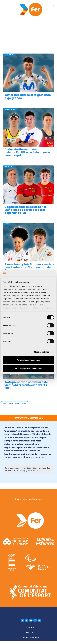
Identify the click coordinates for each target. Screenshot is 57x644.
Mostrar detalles (42, 352)
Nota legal (31, 633)
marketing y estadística (27, 471)
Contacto (31, 627)
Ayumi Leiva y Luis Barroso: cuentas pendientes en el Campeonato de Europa (29, 267)
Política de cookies (31, 638)
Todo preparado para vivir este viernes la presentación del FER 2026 (26, 385)
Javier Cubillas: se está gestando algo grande (28, 96)
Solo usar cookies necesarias (28, 368)
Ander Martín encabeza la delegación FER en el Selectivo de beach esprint (27, 152)
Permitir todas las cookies (28, 360)
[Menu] (5, 7)
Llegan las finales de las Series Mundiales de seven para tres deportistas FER (26, 210)
